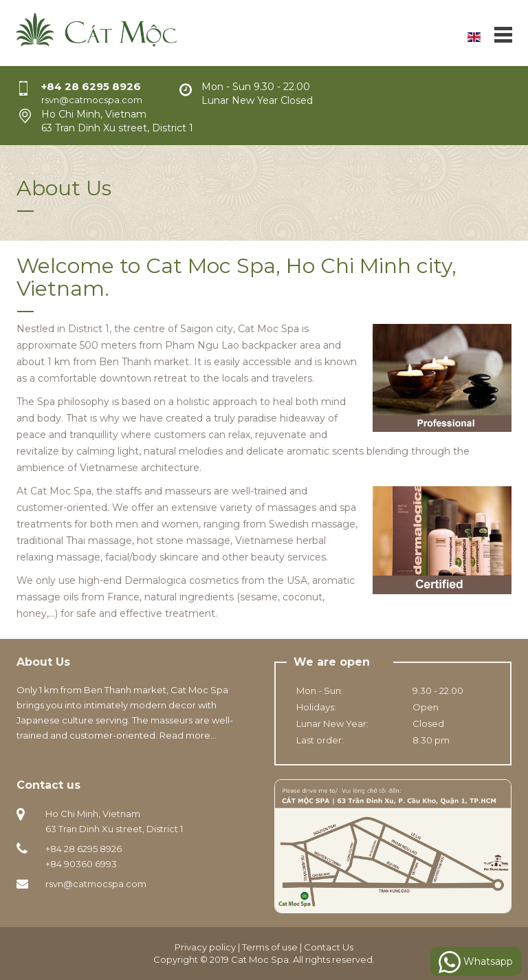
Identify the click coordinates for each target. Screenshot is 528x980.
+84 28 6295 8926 (91, 86)
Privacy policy (205, 947)
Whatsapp (476, 962)
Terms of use (270, 947)
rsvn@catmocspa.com (96, 884)
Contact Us (329, 947)
